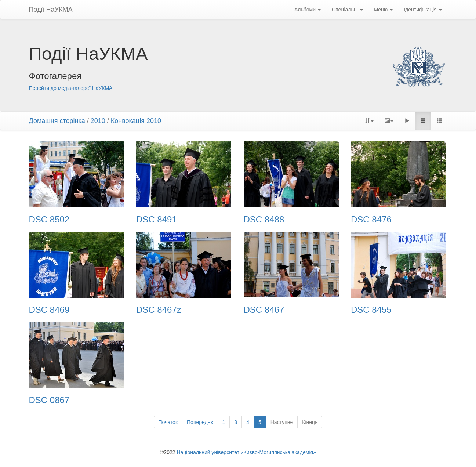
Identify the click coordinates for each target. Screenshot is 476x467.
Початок (168, 422)
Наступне (282, 422)
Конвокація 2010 (136, 121)
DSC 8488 (264, 220)
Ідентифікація (423, 10)
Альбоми (308, 10)
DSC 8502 (49, 220)
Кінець (310, 422)
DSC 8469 (49, 310)
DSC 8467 (264, 310)
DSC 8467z (159, 310)
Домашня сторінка (57, 121)
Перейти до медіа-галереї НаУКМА (71, 88)
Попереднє (200, 422)
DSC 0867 (49, 400)
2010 (98, 121)
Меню (384, 10)
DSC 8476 (371, 220)
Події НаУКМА (51, 10)
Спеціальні (347, 10)
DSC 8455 (371, 310)
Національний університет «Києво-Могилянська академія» (246, 452)
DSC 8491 (157, 220)
